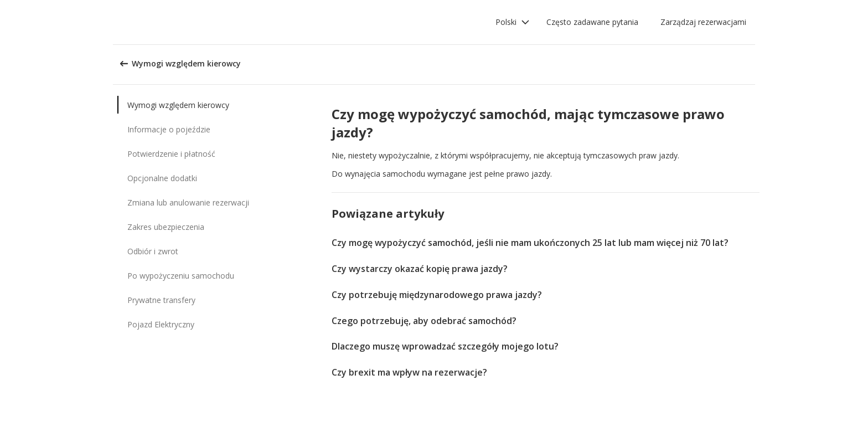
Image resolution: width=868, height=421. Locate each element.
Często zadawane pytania (592, 22)
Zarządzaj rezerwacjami (703, 22)
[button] (513, 22)
